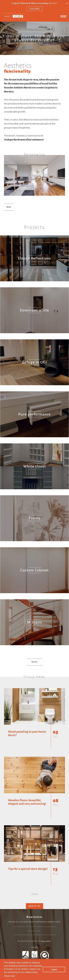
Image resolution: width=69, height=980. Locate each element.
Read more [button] (10, 976)
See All (35, 662)
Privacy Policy (46, 941)
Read (9, 207)
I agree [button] (54, 969)
